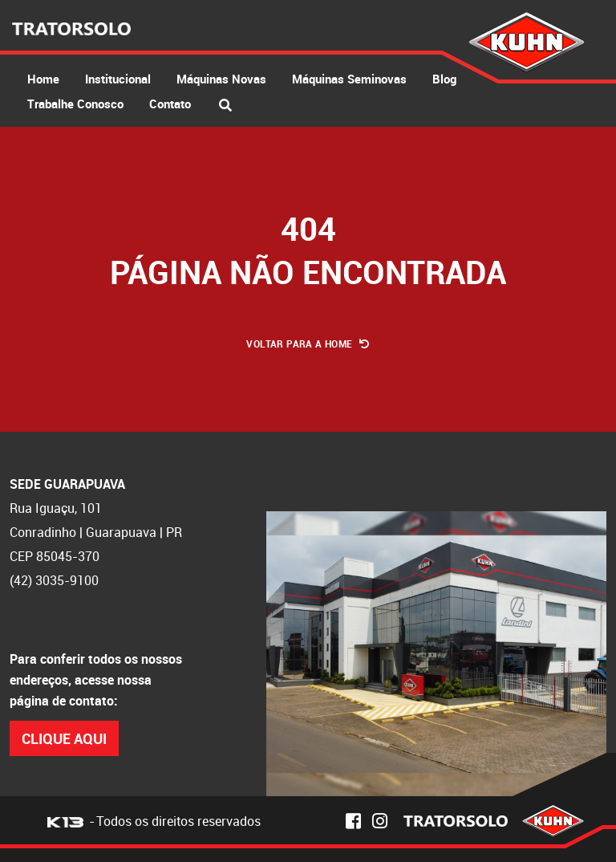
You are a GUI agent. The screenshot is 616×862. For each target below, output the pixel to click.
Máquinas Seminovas (349, 79)
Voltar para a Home (308, 344)
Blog (444, 79)
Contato (170, 104)
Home (43, 79)
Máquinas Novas (221, 79)
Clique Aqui (64, 738)
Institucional (118, 79)
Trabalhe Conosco (75, 104)
